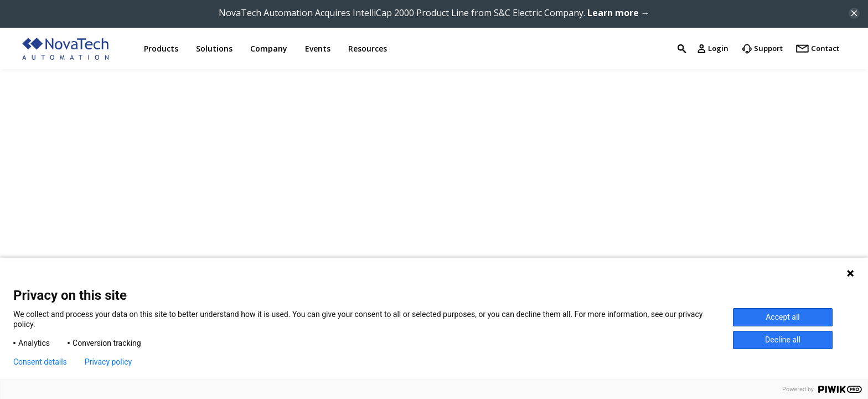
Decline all (783, 340)
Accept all (783, 317)
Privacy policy (108, 362)
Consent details (40, 362)
